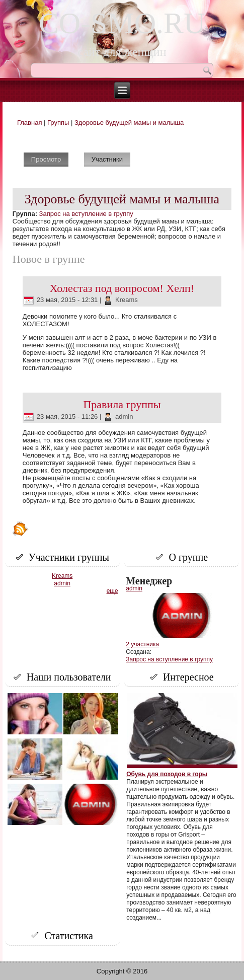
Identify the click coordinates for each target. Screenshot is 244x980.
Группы (58, 123)
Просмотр (50, 158)
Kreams (127, 300)
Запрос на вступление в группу (86, 214)
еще (112, 591)
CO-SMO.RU (122, 23)
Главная (29, 123)
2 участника (142, 644)
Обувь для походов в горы (167, 774)
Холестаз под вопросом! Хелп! (122, 288)
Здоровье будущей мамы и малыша (129, 123)
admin (124, 417)
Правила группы (122, 404)
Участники (107, 159)
